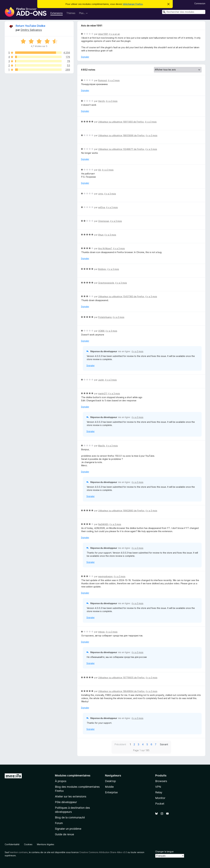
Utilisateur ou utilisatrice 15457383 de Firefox (121, 296)
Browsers (161, 781)
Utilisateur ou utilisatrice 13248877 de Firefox (121, 149)
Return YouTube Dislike (31, 26)
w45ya (102, 207)
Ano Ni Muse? (105, 248)
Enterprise (111, 792)
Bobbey (102, 269)
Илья (101, 235)
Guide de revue (64, 834)
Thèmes (71, 13)
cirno (101, 194)
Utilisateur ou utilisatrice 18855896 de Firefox (121, 135)
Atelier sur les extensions (71, 796)
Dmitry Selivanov (31, 30)
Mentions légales (46, 844)
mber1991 (103, 34)
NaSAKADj (103, 524)
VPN (158, 787)
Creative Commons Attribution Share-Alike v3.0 (103, 852)
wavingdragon (105, 576)
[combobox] (184, 12)
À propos (61, 781)
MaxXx (102, 446)
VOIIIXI (101, 331)
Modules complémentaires (73, 775)
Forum (59, 823)
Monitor (160, 798)
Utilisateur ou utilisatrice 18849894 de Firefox (121, 691)
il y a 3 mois (114, 80)
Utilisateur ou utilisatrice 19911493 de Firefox (121, 122)
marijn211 (103, 393)
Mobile (109, 787)
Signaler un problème (68, 829)
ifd (99, 170)
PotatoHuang (105, 317)
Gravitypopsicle (106, 283)
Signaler (85, 57)
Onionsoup (104, 221)
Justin (101, 380)
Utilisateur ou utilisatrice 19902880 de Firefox (121, 511)
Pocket (160, 804)
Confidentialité (12, 844)
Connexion (200, 3)
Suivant (164, 744)
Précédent (120, 744)
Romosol (102, 80)
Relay (159, 792)
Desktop (110, 781)
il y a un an (115, 34)
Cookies (28, 844)
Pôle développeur (66, 802)
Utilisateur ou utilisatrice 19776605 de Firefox (121, 678)
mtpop (101, 632)
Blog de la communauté (70, 817)
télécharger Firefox (133, 4)
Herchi (101, 101)
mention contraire (19, 852)
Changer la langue (164, 852)
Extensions (57, 13)
